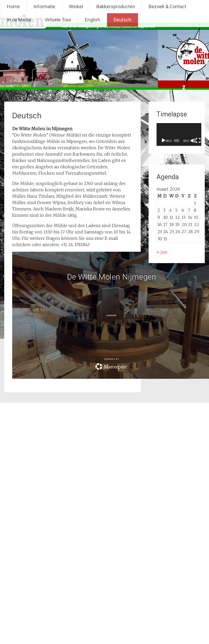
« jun (162, 252)
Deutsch (123, 20)
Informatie (44, 6)
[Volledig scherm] (203, 141)
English (92, 20)
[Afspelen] (163, 141)
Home (13, 6)
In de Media (19, 20)
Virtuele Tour (58, 20)
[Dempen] (197, 141)
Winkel (76, 6)
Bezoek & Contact (167, 6)
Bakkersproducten (116, 6)
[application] (182, 134)
